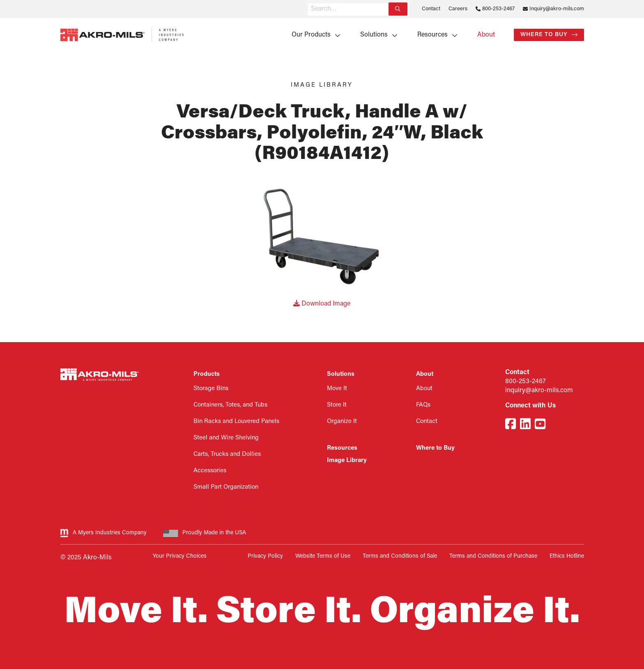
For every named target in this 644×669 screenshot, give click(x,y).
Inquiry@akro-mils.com (557, 9)
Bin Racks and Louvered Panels (236, 422)
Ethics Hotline (567, 556)
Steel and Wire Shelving (226, 438)
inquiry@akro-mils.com (539, 391)
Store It (337, 405)
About (486, 35)
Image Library (347, 461)
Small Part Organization (226, 487)
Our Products (311, 35)
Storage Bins (211, 389)
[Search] (398, 9)
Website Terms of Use (323, 556)
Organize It (342, 422)
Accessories (210, 471)
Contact (431, 9)
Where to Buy (544, 35)
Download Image (322, 304)
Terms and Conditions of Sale (400, 556)
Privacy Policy (265, 556)
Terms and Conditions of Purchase (493, 556)
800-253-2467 (498, 9)
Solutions (374, 35)
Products (207, 374)
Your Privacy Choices (180, 556)
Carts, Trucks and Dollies (227, 454)
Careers (458, 9)
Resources (432, 35)
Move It (337, 389)
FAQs (423, 405)
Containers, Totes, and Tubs (230, 405)
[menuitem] (313, 35)
